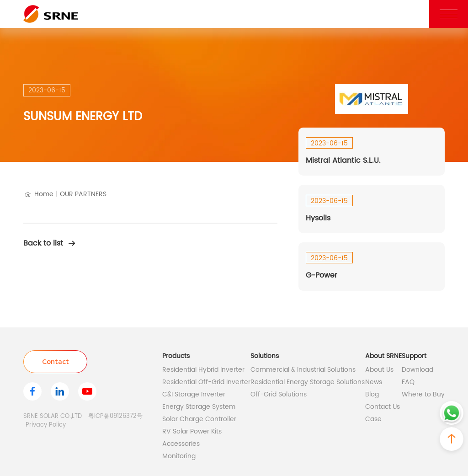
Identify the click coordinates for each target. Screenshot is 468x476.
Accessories (181, 444)
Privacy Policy (46, 425)
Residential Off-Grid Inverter (206, 382)
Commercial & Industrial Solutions (303, 370)
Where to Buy (423, 394)
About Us (379, 370)
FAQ (408, 382)
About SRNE (383, 356)
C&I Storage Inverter (194, 394)
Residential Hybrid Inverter (203, 370)
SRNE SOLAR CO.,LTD (53, 416)
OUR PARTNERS (83, 194)
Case (373, 419)
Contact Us (383, 407)
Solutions (265, 356)
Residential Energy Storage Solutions (308, 382)
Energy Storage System (199, 407)
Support (414, 356)
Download (417, 370)
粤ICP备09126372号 (115, 416)
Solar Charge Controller (199, 419)
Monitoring (179, 456)
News (374, 382)
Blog (372, 394)
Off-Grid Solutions (279, 394)
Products (176, 356)
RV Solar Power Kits (192, 431)
